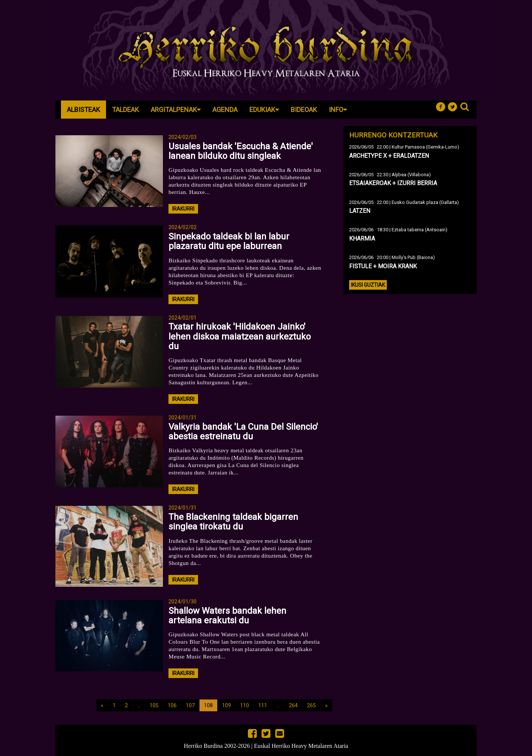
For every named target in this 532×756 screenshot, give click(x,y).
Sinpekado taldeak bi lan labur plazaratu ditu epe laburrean (229, 241)
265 (311, 705)
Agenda (225, 110)
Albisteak (83, 110)
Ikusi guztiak (368, 285)
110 (245, 705)
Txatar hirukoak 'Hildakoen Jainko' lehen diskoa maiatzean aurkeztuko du (240, 336)
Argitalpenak (176, 110)
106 (172, 705)
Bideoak (304, 110)
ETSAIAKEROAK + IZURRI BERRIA (393, 183)
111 (263, 705)
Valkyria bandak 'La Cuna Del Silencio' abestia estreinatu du (243, 432)
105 (154, 705)
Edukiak (264, 110)
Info (338, 110)
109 (226, 705)
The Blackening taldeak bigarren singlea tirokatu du (233, 522)
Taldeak (125, 110)
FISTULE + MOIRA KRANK (383, 266)
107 (190, 705)
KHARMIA (362, 239)
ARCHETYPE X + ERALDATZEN (389, 156)
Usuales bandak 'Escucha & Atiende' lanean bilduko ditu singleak (241, 151)
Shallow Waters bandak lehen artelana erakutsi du (227, 616)
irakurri (183, 209)
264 (293, 705)
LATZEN (360, 211)
